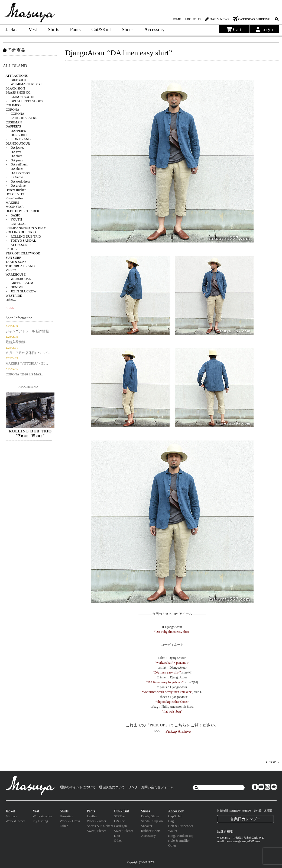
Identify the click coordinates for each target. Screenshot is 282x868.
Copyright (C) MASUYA (141, 862)
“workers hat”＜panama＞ (172, 663)
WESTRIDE (14, 296)
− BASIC (13, 215)
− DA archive (16, 186)
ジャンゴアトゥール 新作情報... (28, 331)
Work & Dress (70, 821)
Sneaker (147, 826)
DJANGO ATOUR (18, 143)
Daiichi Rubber (16, 190)
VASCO (11, 270)
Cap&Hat (175, 816)
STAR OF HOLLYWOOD (23, 253)
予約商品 (14, 50)
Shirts (53, 30)
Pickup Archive (178, 731)
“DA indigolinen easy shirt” (172, 632)
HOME (176, 19)
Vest (33, 30)
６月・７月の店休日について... (28, 353)
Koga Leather (15, 198)
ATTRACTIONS (17, 76)
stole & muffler (179, 840)
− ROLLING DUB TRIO (23, 237)
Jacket (12, 30)
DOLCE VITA (15, 194)
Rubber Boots (151, 831)
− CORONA (15, 114)
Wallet (173, 831)
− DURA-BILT (17, 135)
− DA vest (14, 152)
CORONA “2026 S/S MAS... (25, 374)
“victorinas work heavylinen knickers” (167, 692)
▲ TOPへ (272, 762)
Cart (234, 30)
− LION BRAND (18, 139)
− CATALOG (16, 224)
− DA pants (14, 160)
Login (264, 30)
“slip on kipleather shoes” (172, 702)
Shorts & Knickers (100, 826)
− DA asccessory (18, 173)
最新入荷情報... (17, 342)
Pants (75, 30)
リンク (133, 787)
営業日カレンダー (245, 819)
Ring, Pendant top (181, 836)
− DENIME (14, 287)
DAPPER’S (13, 126)
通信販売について (112, 787)
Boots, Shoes (150, 816)
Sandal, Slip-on (152, 821)
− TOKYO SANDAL (21, 241)
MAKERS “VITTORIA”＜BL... (27, 363)
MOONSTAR (15, 207)
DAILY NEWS (220, 19)
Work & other (15, 821)
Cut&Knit (101, 30)
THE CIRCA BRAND (20, 266)
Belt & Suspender (181, 826)
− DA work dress (18, 181)
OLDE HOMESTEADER (22, 211)
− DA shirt (14, 156)
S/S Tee (119, 816)
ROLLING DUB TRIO (21, 232)
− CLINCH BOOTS (20, 97)
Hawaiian (67, 816)
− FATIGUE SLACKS (22, 118)
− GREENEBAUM (20, 283)
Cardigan (121, 826)
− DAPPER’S (16, 131)
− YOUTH (14, 219)
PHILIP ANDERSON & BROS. (27, 228)
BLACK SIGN (15, 88)
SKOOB (11, 249)
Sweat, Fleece (97, 831)
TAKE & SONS (16, 262)
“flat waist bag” (172, 711)
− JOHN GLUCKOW (21, 291)
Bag (171, 821)
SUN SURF (13, 258)
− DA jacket (15, 148)
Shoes (128, 30)
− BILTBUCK (16, 80)
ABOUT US (192, 19)
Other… (11, 300)
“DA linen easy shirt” (167, 672)
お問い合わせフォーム (157, 787)
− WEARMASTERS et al (24, 84)
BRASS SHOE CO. (19, 92)
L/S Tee (119, 821)
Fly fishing (40, 821)
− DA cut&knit (17, 164)
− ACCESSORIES (19, 245)
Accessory (155, 30)
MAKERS (12, 203)
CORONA (13, 110)
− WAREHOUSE (18, 279)
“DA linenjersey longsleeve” (165, 682)
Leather (92, 816)
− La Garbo (14, 177)
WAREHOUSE (16, 275)
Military (12, 816)
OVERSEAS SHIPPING (254, 19)
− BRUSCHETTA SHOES (24, 101)
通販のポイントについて (78, 787)
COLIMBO (13, 105)
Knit (117, 836)
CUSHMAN (14, 122)
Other (64, 826)
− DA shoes (14, 169)
